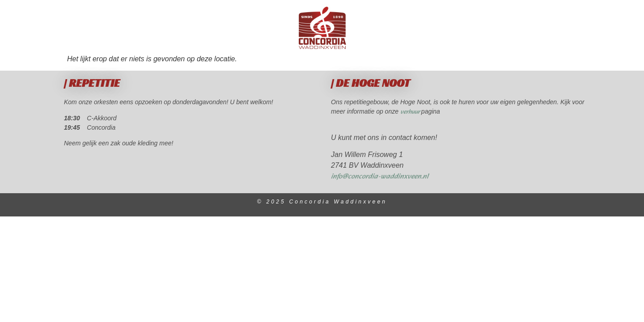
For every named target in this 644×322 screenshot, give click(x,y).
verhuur (411, 112)
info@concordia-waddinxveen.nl (380, 176)
